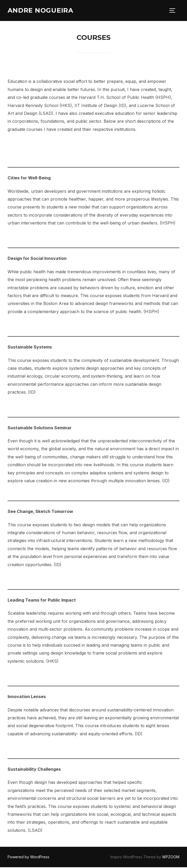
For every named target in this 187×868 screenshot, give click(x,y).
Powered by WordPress (28, 858)
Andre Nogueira (42, 11)
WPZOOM (171, 858)
